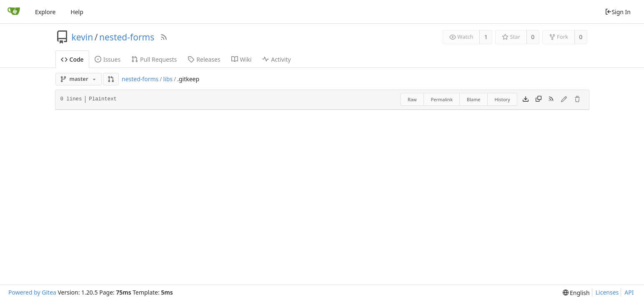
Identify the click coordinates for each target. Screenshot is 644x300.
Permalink (442, 99)
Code (72, 59)
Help (77, 12)
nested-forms (127, 37)
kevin (83, 37)
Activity (276, 59)
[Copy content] (539, 100)
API (629, 292)
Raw (412, 99)
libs (168, 79)
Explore (45, 12)
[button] (111, 79)
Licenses (607, 292)
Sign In (618, 12)
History (502, 99)
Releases (204, 59)
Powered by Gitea (32, 292)
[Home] (14, 12)
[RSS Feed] (164, 37)
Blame (474, 99)
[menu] (576, 293)
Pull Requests (154, 59)
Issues (108, 59)
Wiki (242, 59)
